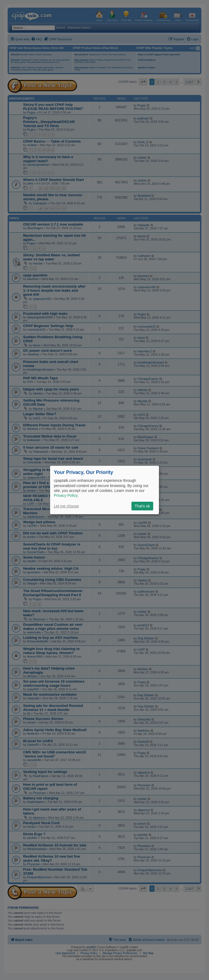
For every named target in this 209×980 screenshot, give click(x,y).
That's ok (142, 506)
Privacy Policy (66, 495)
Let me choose (66, 506)
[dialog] (104, 490)
